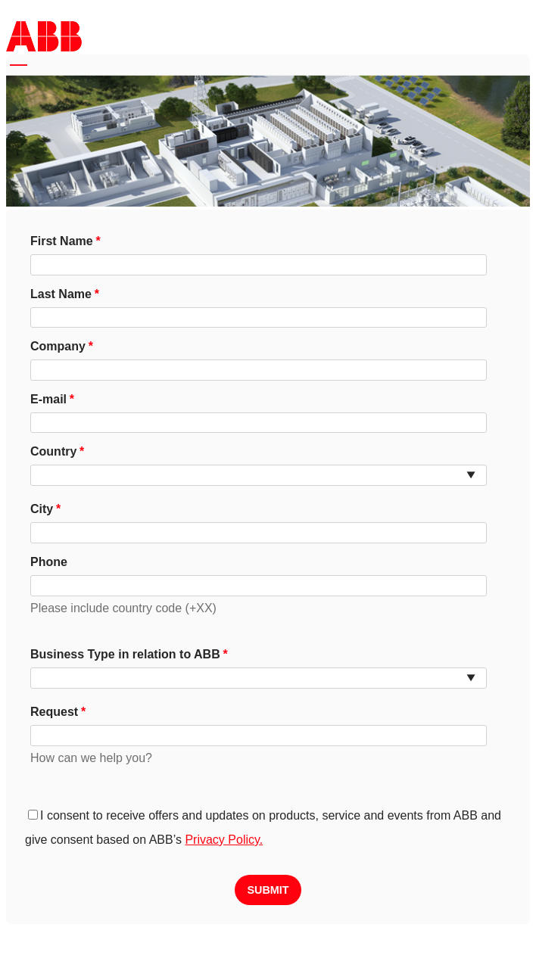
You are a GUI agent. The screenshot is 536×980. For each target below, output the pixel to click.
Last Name (61, 294)
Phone (49, 562)
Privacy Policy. (224, 840)
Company (58, 346)
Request (54, 712)
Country (53, 451)
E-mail (48, 399)
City (42, 509)
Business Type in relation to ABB (125, 654)
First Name (62, 241)
